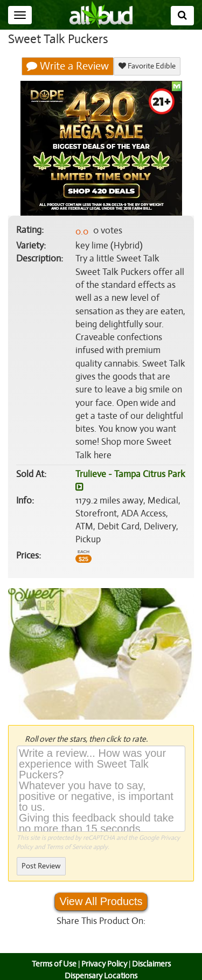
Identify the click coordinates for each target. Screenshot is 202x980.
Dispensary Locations (101, 963)
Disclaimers (152, 951)
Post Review (41, 853)
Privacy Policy (104, 951)
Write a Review (68, 66)
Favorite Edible (147, 66)
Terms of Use (53, 951)
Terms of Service (68, 834)
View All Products (101, 888)
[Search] (182, 16)
